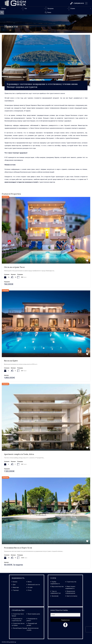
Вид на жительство (58, 587)
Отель (30, 590)
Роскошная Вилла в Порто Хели (18, 548)
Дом (14, 585)
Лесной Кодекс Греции (20, 628)
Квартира (16, 587)
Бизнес (15, 582)
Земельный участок (34, 585)
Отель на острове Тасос (14, 267)
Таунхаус (16, 590)
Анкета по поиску (72, 596)
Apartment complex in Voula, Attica (19, 454)
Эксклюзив (55, 596)
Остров (30, 587)
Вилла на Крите (11, 361)
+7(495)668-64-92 (77, 3)
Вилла (30, 582)
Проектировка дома (34, 614)
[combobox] (11, 9)
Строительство (71, 582)
